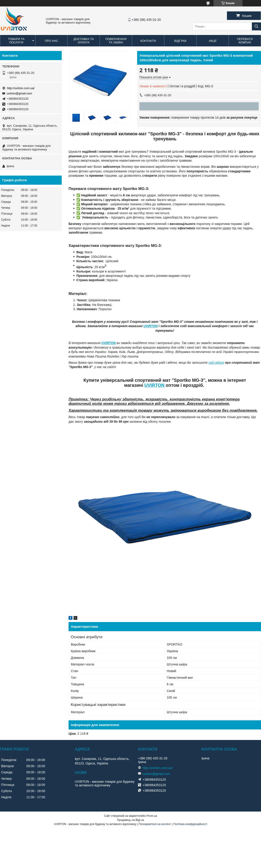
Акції (212, 41)
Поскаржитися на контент (155, 824)
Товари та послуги (16, 41)
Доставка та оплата (84, 41)
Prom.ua (152, 816)
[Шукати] (256, 26)
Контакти (148, 41)
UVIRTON (150, 326)
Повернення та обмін (116, 41)
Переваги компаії (245, 41)
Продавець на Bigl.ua (130, 820)
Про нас (52, 41)
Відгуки (180, 41)
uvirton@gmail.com (19, 93)
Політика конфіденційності (190, 824)
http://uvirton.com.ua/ (21, 88)
